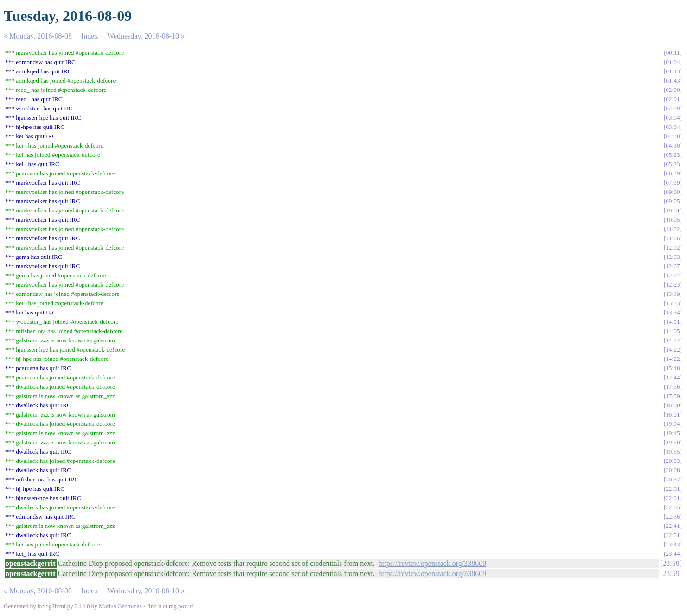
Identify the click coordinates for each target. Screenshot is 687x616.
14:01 (673, 322)
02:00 (673, 90)
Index (90, 36)
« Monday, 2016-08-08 (38, 36)
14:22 (673, 350)
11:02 (673, 229)
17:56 (673, 387)
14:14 (673, 340)
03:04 (673, 118)
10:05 (673, 220)
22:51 (673, 535)
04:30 (673, 136)
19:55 (673, 452)
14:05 (673, 331)
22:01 (673, 489)
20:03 (673, 461)
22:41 (673, 526)
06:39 (673, 173)
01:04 (673, 62)
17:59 (673, 396)
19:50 (673, 442)
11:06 (673, 238)
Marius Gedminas (120, 606)
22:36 (673, 517)
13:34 (673, 312)
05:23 (673, 155)
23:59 (671, 574)
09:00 (673, 192)
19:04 (673, 424)
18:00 (673, 405)
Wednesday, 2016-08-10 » (146, 36)
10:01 (673, 210)
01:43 (673, 71)
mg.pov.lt (180, 606)
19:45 (673, 433)
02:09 (673, 108)
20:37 (673, 479)
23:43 (673, 544)
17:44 (673, 377)
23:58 (671, 563)
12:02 (673, 247)
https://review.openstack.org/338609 (432, 563)
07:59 (673, 183)
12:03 (673, 257)
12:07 (673, 266)
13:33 (673, 303)
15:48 (673, 368)
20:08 (673, 470)
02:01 (673, 99)
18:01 (673, 414)
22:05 (673, 507)
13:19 (673, 294)
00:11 (673, 53)
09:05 (673, 201)
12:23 (673, 285)
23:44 (673, 554)
